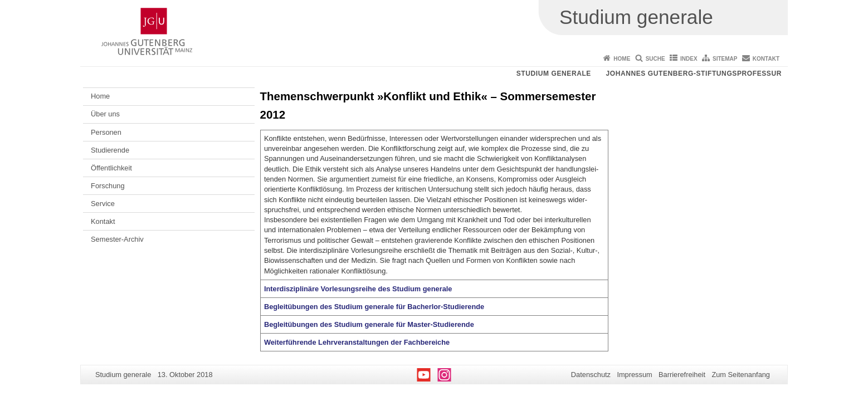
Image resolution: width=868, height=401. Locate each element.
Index (689, 59)
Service (103, 204)
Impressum (634, 375)
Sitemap (725, 59)
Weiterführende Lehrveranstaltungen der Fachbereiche (357, 342)
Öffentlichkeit (111, 168)
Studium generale (554, 74)
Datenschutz (591, 375)
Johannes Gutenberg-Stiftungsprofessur (694, 74)
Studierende (110, 150)
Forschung (108, 186)
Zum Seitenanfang (741, 375)
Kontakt (766, 59)
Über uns (105, 114)
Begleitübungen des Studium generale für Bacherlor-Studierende (374, 307)
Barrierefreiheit (682, 375)
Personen (106, 132)
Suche (655, 59)
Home (622, 59)
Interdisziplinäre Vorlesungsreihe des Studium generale (358, 289)
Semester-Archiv (117, 239)
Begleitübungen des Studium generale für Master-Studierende (369, 324)
